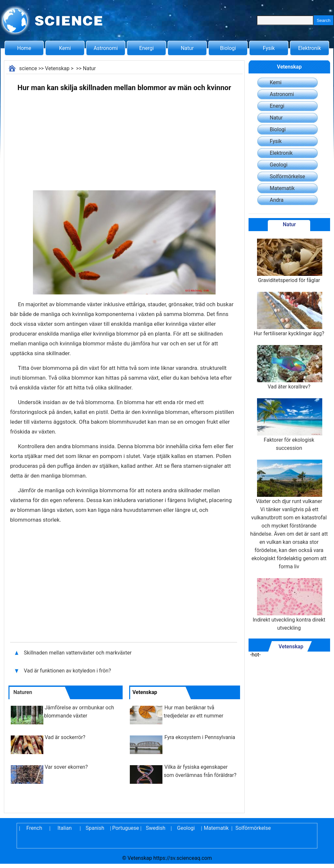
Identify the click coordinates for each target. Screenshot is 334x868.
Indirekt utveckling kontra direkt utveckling (289, 605)
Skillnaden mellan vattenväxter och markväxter (78, 653)
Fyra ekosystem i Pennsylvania (200, 737)
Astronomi (106, 48)
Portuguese (125, 828)
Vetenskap (57, 68)
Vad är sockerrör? (65, 737)
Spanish (95, 828)
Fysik (269, 48)
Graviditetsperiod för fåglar (289, 261)
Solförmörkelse (287, 176)
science (28, 68)
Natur (187, 48)
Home (24, 48)
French (34, 828)
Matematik (282, 188)
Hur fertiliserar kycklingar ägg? (289, 314)
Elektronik (310, 48)
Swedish (156, 828)
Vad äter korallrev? (289, 367)
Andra (277, 200)
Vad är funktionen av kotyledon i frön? (68, 671)
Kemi (65, 48)
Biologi (228, 48)
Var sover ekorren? (66, 767)
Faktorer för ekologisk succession (289, 425)
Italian (65, 828)
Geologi (279, 165)
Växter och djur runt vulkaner (289, 482)
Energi (147, 48)
